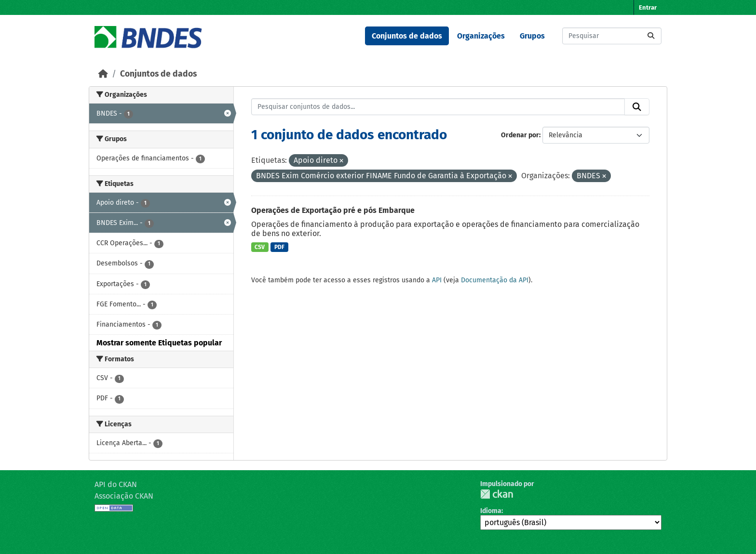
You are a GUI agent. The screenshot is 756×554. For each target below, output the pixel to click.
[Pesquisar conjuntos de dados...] (612, 36)
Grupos (532, 36)
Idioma (491, 511)
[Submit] (651, 36)
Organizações (481, 36)
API (437, 280)
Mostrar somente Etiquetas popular (159, 343)
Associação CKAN (124, 496)
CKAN (497, 494)
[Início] (103, 74)
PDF (279, 247)
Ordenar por (520, 135)
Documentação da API (495, 280)
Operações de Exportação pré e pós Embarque (333, 210)
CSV (260, 247)
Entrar (648, 7)
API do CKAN (116, 484)
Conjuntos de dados (407, 36)
